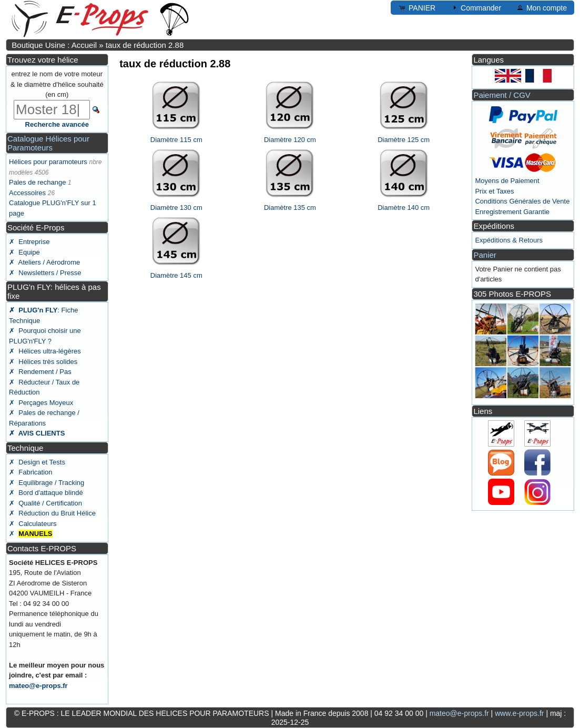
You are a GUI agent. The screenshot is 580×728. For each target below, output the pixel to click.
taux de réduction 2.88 (145, 45)
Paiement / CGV (502, 95)
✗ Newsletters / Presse (45, 273)
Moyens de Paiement (507, 181)
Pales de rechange (37, 182)
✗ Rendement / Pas (40, 372)
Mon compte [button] (541, 7)
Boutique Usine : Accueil (54, 45)
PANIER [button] (417, 7)
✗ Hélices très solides (43, 362)
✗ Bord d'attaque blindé (46, 493)
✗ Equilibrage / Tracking (47, 483)
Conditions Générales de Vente (522, 201)
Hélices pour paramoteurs (48, 162)
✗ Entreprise (29, 242)
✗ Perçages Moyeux (41, 403)
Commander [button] (476, 7)
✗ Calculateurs (33, 524)
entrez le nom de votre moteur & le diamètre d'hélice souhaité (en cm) (57, 84)
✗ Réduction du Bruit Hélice (52, 513)
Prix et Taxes (494, 191)
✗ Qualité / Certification (45, 503)
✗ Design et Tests (37, 462)
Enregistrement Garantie (512, 212)
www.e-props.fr (519, 713)
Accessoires (27, 193)
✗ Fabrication (31, 472)
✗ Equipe (24, 252)
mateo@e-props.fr (38, 686)
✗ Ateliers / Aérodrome (44, 262)
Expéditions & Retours (509, 240)
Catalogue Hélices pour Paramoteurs (48, 143)
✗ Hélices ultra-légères (45, 351)
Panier (485, 255)
